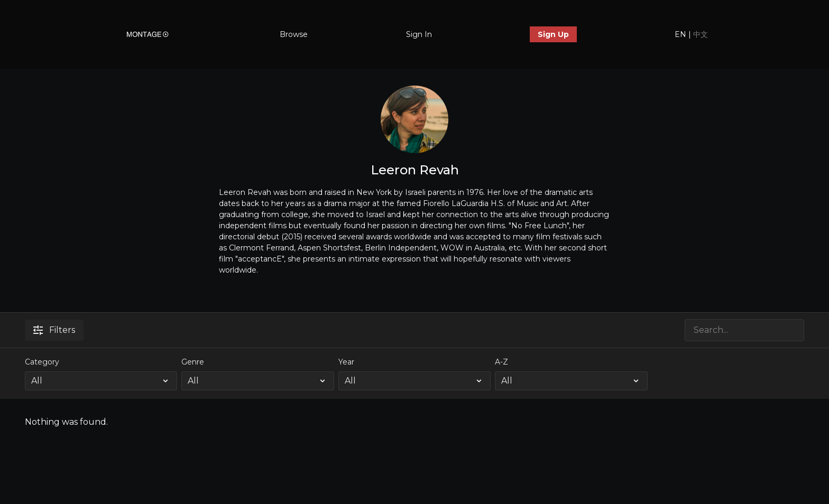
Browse (294, 34)
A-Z (501, 362)
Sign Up (553, 34)
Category (42, 362)
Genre (193, 362)
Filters (54, 330)
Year (346, 362)
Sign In (419, 34)
